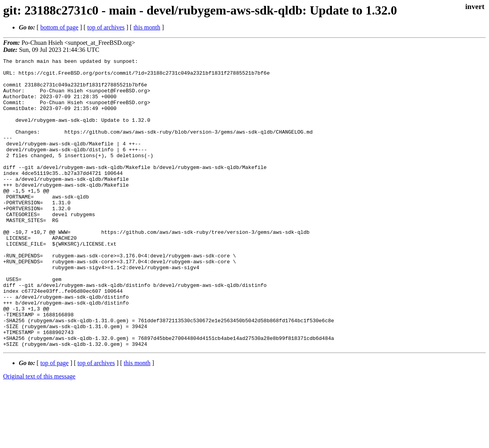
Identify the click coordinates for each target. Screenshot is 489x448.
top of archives (106, 27)
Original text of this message (39, 434)
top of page (55, 421)
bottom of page (60, 27)
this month (147, 27)
